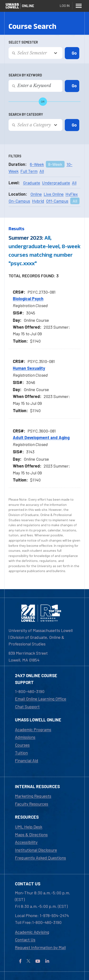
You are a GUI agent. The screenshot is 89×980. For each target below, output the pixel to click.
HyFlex (72, 194)
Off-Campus (57, 201)
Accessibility (26, 842)
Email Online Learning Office (41, 699)
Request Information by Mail (40, 947)
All (42, 171)
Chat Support (27, 706)
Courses (22, 745)
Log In (65, 6)
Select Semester (23, 42)
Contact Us (25, 940)
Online (36, 194)
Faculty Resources (32, 804)
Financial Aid (27, 760)
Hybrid (38, 201)
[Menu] (79, 6)
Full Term (29, 171)
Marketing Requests (33, 796)
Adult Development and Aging (41, 437)
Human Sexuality (29, 368)
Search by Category (26, 114)
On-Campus (19, 201)
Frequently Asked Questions (40, 858)
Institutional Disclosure (36, 850)
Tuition (21, 753)
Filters (15, 156)
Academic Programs (33, 729)
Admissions (25, 737)
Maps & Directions (31, 834)
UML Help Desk (29, 827)
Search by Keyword (25, 75)
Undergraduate (56, 183)
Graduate (32, 183)
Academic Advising (32, 932)
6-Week (37, 164)
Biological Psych (28, 299)
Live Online (54, 194)
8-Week (55, 164)
